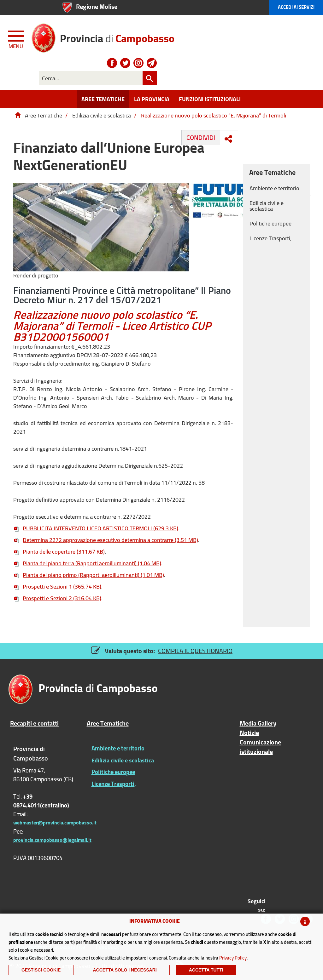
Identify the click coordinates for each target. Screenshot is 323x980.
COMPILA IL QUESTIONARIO (195, 651)
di (117, 36)
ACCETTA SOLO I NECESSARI (125, 970)
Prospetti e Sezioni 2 (57, 598)
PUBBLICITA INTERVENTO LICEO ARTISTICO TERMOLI (96, 528)
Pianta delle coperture (59, 552)
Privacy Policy (233, 958)
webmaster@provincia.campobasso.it (55, 823)
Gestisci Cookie (41, 970)
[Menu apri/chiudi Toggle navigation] (16, 38)
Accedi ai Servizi (296, 7)
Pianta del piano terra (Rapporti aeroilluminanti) (87, 563)
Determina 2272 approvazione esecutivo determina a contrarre (106, 540)
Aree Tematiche (44, 115)
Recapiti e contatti (34, 723)
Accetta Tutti (206, 970)
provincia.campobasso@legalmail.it (52, 840)
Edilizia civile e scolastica (102, 115)
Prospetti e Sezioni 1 (57, 587)
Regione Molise (97, 6)
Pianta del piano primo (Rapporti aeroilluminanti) (89, 575)
